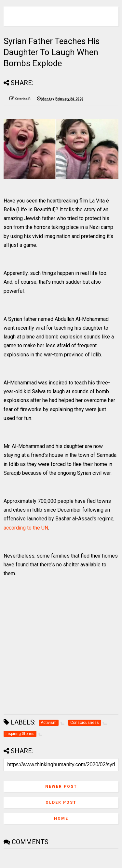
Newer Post (61, 786)
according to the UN (26, 528)
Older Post (61, 802)
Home (61, 818)
